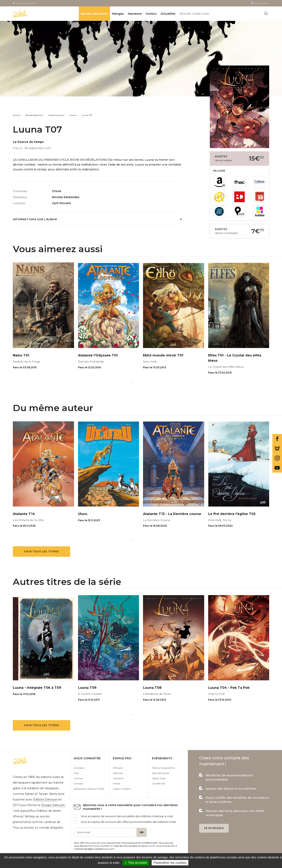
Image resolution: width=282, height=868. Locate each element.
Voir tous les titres (42, 551)
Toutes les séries (56, 115)
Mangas (118, 14)
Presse (117, 784)
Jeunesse (135, 14)
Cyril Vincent (61, 203)
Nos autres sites (26, 3)
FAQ (76, 773)
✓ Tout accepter (136, 863)
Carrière (78, 778)
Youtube (277, 468)
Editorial (118, 773)
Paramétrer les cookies (170, 863)
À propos (79, 768)
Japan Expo (159, 778)
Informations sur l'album (97, 219)
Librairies (118, 778)
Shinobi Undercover (194, 14)
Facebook (277, 439)
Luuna (73, 115)
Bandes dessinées (94, 14)
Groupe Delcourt (53, 805)
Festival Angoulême (163, 768)
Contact (78, 784)
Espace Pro (262, 3)
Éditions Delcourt (45, 799)
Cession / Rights (122, 789)
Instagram (277, 458)
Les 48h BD (159, 784)
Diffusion (118, 768)
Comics (151, 14)
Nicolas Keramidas (66, 197)
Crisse (56, 191)
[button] (131, 382)
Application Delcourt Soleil (89, 789)
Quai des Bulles (161, 773)
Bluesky (277, 448)
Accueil (16, 115)
